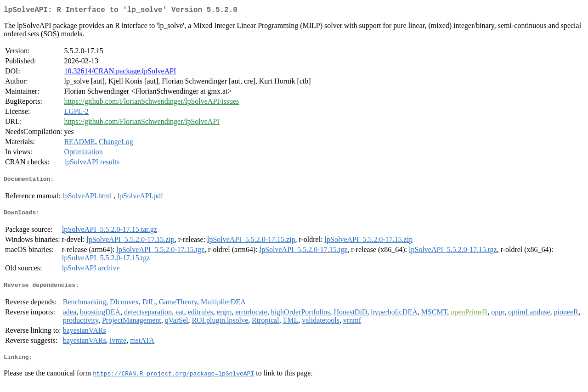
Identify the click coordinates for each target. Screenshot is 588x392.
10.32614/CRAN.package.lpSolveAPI (120, 73)
